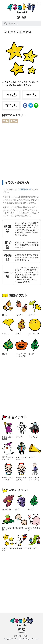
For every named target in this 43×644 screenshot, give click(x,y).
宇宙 (14, 121)
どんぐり (19, 315)
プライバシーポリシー (22, 636)
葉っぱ (5, 315)
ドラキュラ (33, 437)
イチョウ (32, 315)
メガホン (32, 457)
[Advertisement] (21, 151)
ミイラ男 (19, 437)
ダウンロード (11, 95)
